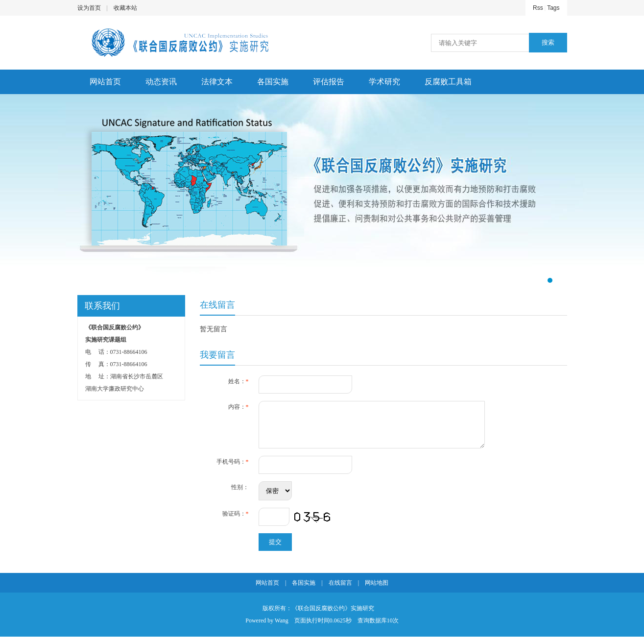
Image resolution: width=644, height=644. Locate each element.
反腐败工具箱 (448, 82)
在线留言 (340, 590)
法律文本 (217, 82)
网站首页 (105, 82)
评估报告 (329, 82)
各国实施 (273, 82)
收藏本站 (125, 8)
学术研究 (384, 82)
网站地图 (377, 590)
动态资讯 (161, 82)
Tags (553, 8)
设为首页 (89, 8)
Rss (538, 8)
